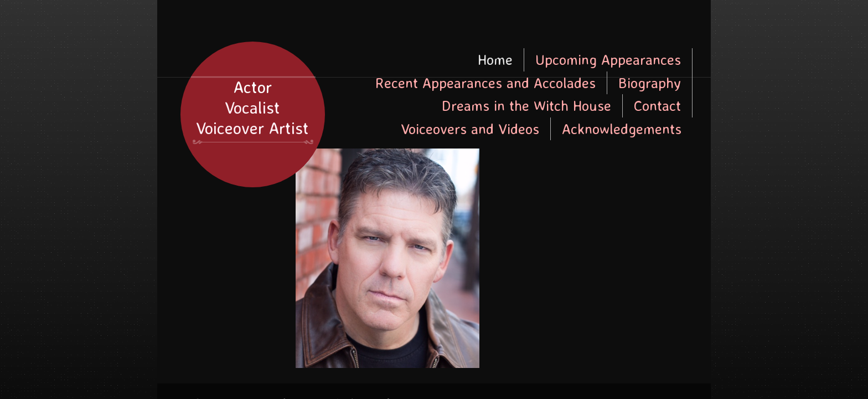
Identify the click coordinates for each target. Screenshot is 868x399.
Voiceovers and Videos (470, 129)
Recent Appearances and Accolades (485, 83)
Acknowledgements (622, 129)
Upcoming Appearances (608, 59)
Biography (650, 83)
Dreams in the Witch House (526, 105)
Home (495, 59)
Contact (657, 105)
